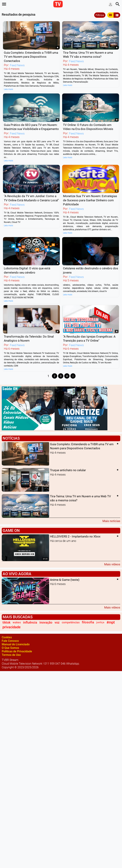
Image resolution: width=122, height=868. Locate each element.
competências (71, 622)
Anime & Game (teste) (65, 580)
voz (57, 622)
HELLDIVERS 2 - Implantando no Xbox (75, 537)
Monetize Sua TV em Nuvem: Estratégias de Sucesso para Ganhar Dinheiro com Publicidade (90, 200)
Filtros (100, 15)
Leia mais (8, 89)
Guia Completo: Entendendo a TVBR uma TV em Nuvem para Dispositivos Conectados (31, 57)
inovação (46, 622)
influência (30, 622)
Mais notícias (111, 521)
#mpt (111, 622)
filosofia (88, 622)
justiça (100, 622)
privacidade (12, 627)
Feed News (17, 65)
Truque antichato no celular (68, 470)
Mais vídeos (112, 564)
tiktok (6, 622)
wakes (17, 622)
